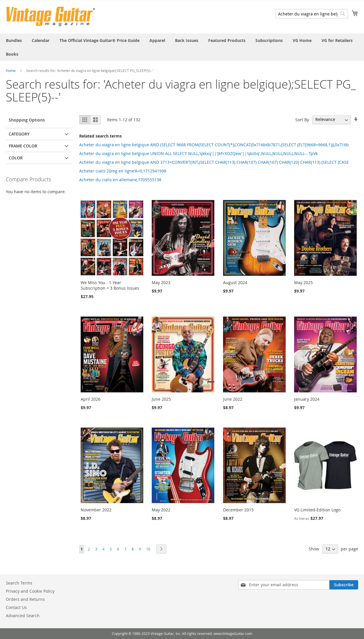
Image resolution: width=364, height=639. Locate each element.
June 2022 (233, 399)
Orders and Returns (25, 599)
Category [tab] (19, 134)
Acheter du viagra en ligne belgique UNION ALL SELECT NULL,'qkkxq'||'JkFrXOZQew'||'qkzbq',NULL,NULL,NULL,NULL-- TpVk (198, 153)
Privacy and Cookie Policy (30, 591)
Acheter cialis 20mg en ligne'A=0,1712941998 (123, 171)
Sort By (302, 119)
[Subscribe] (344, 585)
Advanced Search (23, 616)
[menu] (182, 47)
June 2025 (161, 399)
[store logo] (51, 16)
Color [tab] (16, 158)
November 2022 (96, 510)
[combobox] (312, 14)
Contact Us (16, 607)
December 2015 (238, 510)
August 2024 (235, 282)
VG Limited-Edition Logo (317, 510)
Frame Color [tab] (23, 146)
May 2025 (303, 282)
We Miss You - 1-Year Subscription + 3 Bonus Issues (110, 285)
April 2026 (91, 399)
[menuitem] (14, 40)
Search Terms (19, 583)
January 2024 (307, 399)
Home (11, 71)
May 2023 (161, 282)
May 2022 (161, 510)
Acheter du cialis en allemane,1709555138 (120, 180)
